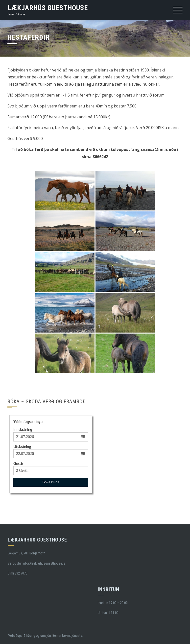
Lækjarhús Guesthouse (48, 8)
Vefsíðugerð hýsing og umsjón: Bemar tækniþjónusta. (45, 636)
